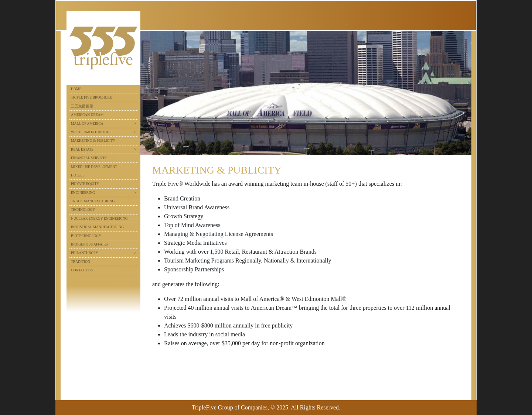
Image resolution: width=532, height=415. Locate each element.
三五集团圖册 (82, 106)
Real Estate (82, 149)
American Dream (87, 115)
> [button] (135, 124)
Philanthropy (85, 253)
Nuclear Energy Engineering (99, 218)
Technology (83, 210)
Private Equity (85, 184)
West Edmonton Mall (92, 132)
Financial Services (89, 158)
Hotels (78, 175)
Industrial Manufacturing (97, 227)
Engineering (83, 193)
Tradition (81, 262)
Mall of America (87, 124)
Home (76, 89)
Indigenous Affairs (89, 244)
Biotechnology (86, 236)
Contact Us (82, 270)
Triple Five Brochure (91, 97)
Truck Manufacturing (93, 201)
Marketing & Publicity (93, 140)
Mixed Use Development (94, 167)
